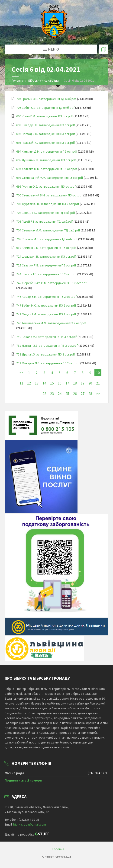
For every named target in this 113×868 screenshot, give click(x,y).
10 (98, 373)
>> (98, 394)
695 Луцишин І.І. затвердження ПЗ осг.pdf (46, 160)
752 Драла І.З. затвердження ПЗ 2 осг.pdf (46, 354)
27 (83, 394)
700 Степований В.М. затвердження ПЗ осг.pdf (49, 195)
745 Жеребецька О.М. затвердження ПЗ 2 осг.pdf (51, 283)
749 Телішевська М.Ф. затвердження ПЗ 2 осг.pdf (51, 323)
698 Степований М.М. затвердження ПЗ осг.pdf (50, 178)
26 (75, 394)
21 (98, 383)
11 (21, 383)
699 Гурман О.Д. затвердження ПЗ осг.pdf (46, 186)
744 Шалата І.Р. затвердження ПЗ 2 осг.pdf (46, 274)
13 (37, 383)
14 (44, 383)
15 (52, 383)
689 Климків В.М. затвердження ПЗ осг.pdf (46, 248)
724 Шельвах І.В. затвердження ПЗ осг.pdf (46, 256)
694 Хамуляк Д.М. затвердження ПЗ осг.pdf (47, 151)
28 (90, 394)
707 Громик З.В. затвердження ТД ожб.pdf (46, 99)
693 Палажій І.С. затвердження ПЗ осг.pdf (46, 143)
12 (29, 383)
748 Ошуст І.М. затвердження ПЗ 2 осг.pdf (46, 314)
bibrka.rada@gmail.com (30, 824)
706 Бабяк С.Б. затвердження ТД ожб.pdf (45, 108)
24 (60, 394)
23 (52, 394)
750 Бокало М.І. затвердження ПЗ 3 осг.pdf (47, 337)
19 (83, 383)
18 (75, 383)
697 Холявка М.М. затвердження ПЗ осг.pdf (47, 169)
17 (67, 383)
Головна (17, 80)
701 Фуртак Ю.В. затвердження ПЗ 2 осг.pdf (48, 204)
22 (44, 394)
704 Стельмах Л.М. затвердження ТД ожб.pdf (48, 230)
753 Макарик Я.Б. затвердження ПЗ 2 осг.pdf (48, 363)
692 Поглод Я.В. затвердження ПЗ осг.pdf (46, 134)
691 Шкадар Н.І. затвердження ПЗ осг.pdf (46, 125)
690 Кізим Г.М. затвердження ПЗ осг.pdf (45, 116)
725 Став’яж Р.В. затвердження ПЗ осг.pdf (46, 265)
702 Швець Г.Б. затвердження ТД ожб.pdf (46, 213)
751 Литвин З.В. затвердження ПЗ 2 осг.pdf (47, 346)
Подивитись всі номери (23, 780)
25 (67, 394)
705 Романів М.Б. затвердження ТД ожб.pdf (47, 239)
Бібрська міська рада (44, 80)
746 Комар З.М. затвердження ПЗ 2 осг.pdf (46, 297)
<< (21, 373)
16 (60, 383)
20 (90, 383)
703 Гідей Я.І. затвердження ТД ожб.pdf (45, 221)
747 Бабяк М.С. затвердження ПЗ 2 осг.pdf (46, 305)
